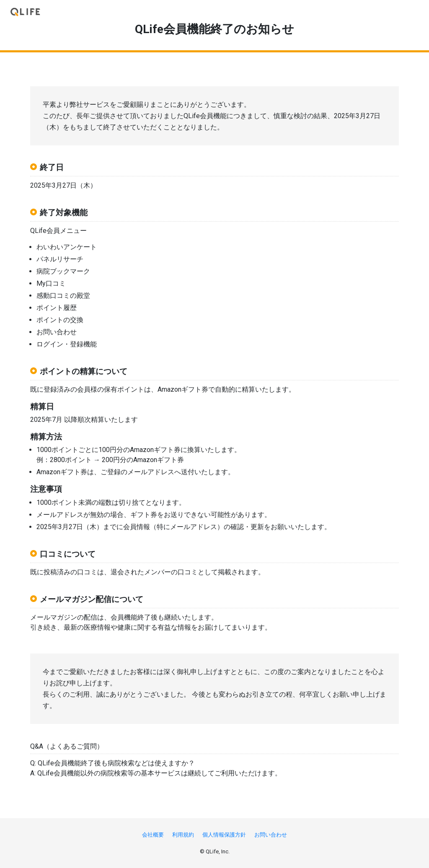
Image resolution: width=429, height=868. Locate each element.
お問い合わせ (271, 835)
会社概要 (153, 835)
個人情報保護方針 (224, 835)
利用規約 (183, 835)
